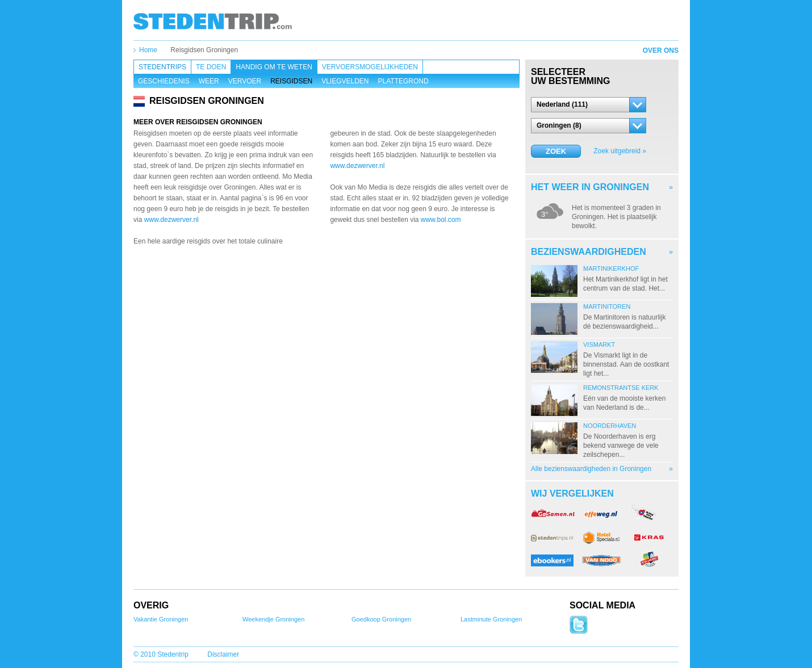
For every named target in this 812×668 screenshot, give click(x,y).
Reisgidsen (291, 81)
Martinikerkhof (611, 268)
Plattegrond (403, 81)
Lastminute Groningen (491, 619)
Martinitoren (607, 306)
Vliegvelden (345, 81)
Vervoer (245, 81)
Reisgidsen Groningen (204, 50)
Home (148, 50)
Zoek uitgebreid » (620, 151)
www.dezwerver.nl (171, 220)
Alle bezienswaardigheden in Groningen (591, 469)
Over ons (661, 51)
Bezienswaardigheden (589, 252)
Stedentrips (162, 67)
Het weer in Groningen (590, 187)
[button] (589, 105)
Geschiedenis (164, 81)
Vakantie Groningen (161, 619)
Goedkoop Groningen (381, 619)
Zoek (556, 151)
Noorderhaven (610, 426)
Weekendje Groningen (273, 619)
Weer (209, 81)
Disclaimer (223, 654)
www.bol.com (441, 220)
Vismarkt (599, 344)
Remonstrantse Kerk (621, 388)
